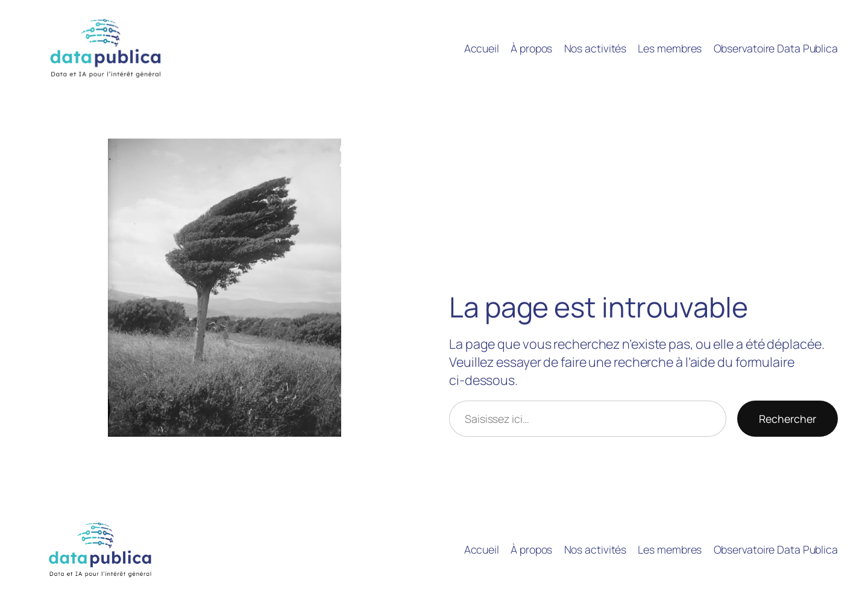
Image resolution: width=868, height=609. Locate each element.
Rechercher (788, 419)
